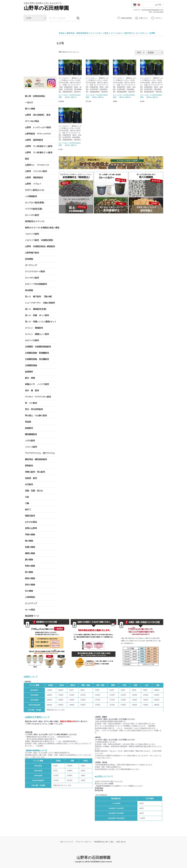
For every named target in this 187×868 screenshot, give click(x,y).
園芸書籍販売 (31, 434)
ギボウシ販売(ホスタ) (35, 190)
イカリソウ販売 (32, 234)
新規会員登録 (124, 18)
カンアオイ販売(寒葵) (35, 203)
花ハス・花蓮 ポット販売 (37, 315)
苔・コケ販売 (31, 403)
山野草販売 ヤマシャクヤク (38, 134)
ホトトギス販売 (32, 215)
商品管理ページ (32, 616)
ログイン (156, 18)
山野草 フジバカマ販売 (36, 171)
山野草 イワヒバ (33, 184)
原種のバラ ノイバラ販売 (37, 384)
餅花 (27, 159)
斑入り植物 (30, 109)
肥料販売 (29, 466)
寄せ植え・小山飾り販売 (36, 416)
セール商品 (30, 610)
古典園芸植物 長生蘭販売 (37, 359)
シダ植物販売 (31, 196)
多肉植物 (29, 259)
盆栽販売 (29, 428)
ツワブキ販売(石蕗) (34, 209)
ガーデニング (32, 265)
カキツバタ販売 (32, 340)
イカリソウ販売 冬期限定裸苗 (39, 240)
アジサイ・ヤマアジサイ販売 (38, 397)
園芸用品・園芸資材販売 (36, 459)
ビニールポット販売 (100, 33)
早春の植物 (30, 535)
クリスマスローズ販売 (35, 271)
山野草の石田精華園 (46, 8)
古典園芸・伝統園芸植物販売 (38, 347)
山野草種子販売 (32, 253)
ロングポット (142, 33)
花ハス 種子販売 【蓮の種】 (39, 297)
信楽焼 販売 (31, 478)
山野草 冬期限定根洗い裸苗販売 (40, 246)
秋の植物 (29, 572)
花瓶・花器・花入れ (34, 491)
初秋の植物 (30, 566)
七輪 (27, 503)
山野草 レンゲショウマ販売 (38, 127)
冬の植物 (29, 591)
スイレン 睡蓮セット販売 (37, 334)
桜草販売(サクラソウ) (35, 221)
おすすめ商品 (31, 522)
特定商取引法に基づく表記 (104, 842)
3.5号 (152, 33)
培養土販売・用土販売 (35, 472)
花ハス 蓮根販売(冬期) (36, 309)
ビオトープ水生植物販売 (36, 284)
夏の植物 (29, 560)
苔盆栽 (28, 422)
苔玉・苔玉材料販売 (34, 409)
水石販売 (29, 484)
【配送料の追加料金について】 (36, 750)
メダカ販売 (30, 441)
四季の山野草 (31, 528)
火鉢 (27, 497)
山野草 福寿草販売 (34, 140)
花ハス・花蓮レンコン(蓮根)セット (41, 322)
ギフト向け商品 (32, 121)
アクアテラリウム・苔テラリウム (40, 453)
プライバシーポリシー (84, 842)
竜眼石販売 (30, 516)
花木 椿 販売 (32, 390)
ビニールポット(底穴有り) (122, 33)
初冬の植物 (30, 585)
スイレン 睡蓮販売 (34, 328)
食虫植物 (29, 290)
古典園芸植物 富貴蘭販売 (37, 353)
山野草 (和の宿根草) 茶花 (38, 115)
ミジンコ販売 (31, 447)
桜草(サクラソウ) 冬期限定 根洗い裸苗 (41, 228)
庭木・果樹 (30, 378)
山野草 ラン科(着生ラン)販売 (39, 152)
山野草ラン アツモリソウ (37, 165)
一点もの (29, 102)
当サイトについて (67, 842)
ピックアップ (31, 603)
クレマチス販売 (32, 278)
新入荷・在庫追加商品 (35, 96)
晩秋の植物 (30, 578)
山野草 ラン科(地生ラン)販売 (39, 146)
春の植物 (29, 541)
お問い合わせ (121, 842)
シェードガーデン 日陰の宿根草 (40, 303)
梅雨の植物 (30, 553)
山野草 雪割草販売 (34, 178)
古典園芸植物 (31, 365)
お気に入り (141, 18)
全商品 (62, 33)
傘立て (28, 509)
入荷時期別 (30, 597)
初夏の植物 (30, 547)
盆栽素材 (29, 372)
